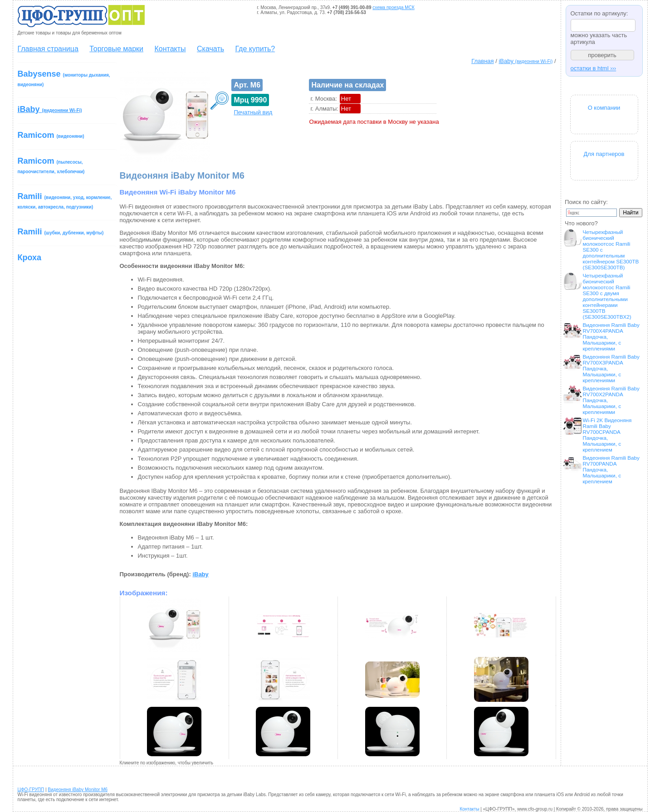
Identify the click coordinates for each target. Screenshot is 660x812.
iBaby (526, 61)
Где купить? (255, 49)
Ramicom (51, 135)
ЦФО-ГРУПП (31, 790)
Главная (482, 61)
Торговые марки (116, 49)
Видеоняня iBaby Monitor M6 (78, 790)
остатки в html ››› (594, 68)
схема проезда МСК (393, 7)
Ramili (65, 201)
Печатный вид (253, 112)
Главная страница (48, 49)
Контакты (170, 49)
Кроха (30, 258)
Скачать (210, 49)
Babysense (64, 78)
